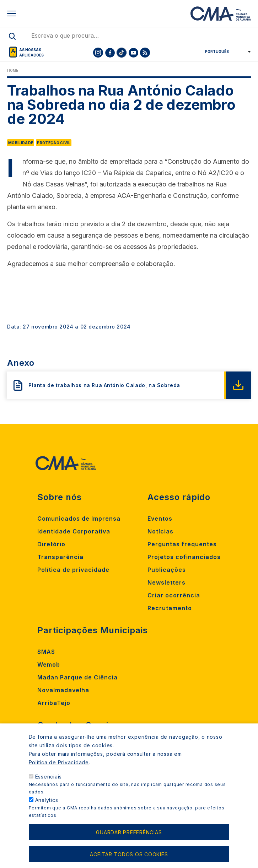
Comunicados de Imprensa (79, 519)
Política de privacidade (73, 570)
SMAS (46, 652)
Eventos (160, 519)
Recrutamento (170, 608)
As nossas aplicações (31, 52)
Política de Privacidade (59, 773)
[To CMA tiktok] (122, 53)
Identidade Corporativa (74, 531)
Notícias (160, 531)
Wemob (49, 664)
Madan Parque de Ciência (77, 677)
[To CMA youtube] (133, 53)
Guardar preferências (129, 843)
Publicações (167, 570)
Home (13, 70)
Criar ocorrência (174, 595)
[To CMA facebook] (110, 53)
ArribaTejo (54, 703)
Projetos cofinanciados (184, 557)
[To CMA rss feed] (145, 53)
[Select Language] (225, 51)
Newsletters (166, 582)
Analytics (47, 811)
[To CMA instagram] (98, 53)
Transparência (60, 557)
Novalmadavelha (63, 690)
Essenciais (49, 787)
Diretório (51, 544)
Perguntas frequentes (182, 544)
